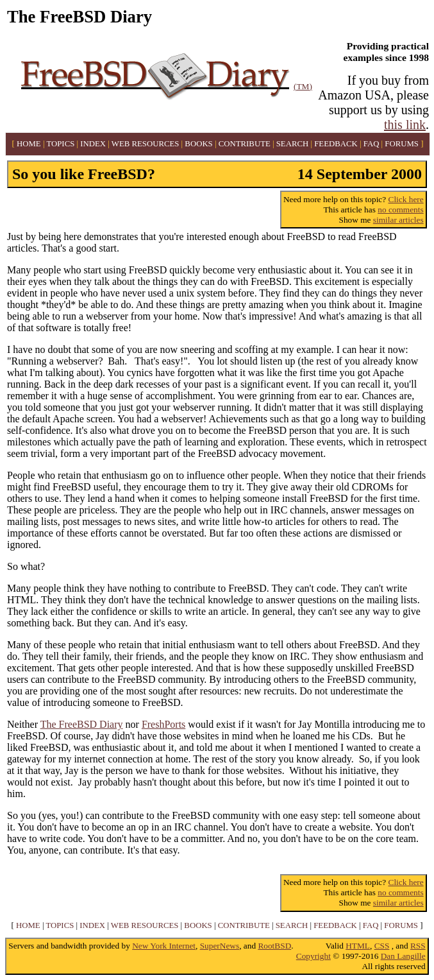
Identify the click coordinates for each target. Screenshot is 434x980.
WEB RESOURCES (146, 144)
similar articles (398, 220)
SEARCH (293, 144)
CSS (382, 946)
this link (405, 125)
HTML (358, 946)
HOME (29, 144)
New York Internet (164, 946)
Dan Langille (403, 956)
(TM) (303, 86)
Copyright (313, 956)
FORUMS (402, 144)
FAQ (371, 144)
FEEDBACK (336, 144)
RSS (418, 946)
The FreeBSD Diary (82, 724)
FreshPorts (163, 724)
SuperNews (220, 946)
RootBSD (274, 946)
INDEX (93, 144)
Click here (406, 199)
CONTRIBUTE (245, 144)
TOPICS (60, 144)
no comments (400, 210)
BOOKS (198, 144)
